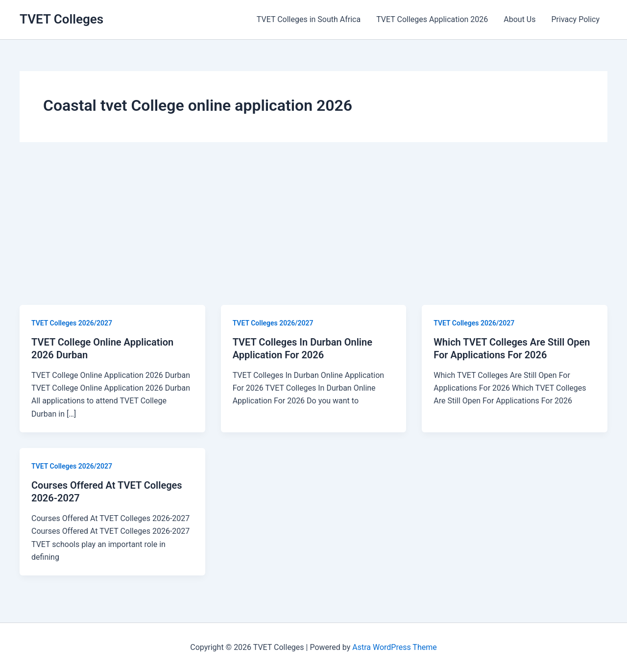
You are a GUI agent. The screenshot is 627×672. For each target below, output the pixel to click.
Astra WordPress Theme (394, 647)
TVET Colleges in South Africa (309, 19)
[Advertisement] (313, 231)
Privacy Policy (576, 19)
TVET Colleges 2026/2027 (72, 323)
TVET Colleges (61, 19)
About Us (519, 19)
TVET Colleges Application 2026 (432, 19)
